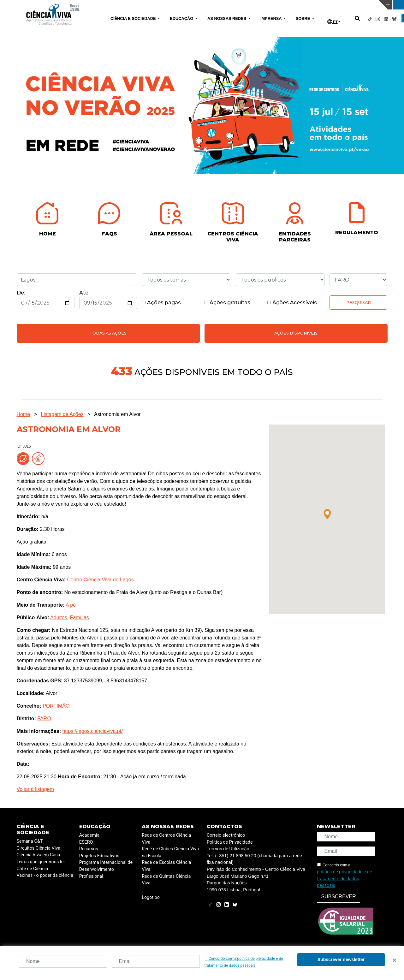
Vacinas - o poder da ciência (45, 875)
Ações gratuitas (227, 303)
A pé (71, 605)
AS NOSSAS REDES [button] (227, 18)
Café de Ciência (33, 869)
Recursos (89, 849)
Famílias (79, 618)
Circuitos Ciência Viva (39, 848)
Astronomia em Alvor (117, 414)
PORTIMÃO (56, 706)
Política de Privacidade (230, 842)
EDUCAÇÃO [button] (182, 18)
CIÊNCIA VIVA (268, 5)
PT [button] (332, 22)
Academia (89, 835)
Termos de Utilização (228, 849)
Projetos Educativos (99, 856)
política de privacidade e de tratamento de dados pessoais (344, 879)
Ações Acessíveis (292, 303)
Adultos (59, 618)
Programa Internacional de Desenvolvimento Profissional (106, 869)
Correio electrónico (226, 835)
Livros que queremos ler (41, 862)
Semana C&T (30, 841)
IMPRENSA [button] (272, 18)
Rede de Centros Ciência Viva (166, 839)
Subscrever (338, 897)
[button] (327, 514)
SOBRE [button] (303, 18)
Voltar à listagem (35, 789)
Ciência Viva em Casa (39, 855)
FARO (44, 719)
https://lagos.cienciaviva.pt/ (92, 731)
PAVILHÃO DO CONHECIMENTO (178, 4)
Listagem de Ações (62, 414)
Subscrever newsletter (341, 959)
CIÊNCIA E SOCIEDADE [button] (134, 18)
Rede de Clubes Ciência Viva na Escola (170, 852)
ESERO (86, 842)
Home (24, 414)
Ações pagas (161, 303)
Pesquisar (359, 303)
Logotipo (151, 897)
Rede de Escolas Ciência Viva (166, 866)
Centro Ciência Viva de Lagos (100, 580)
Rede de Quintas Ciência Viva (166, 880)
